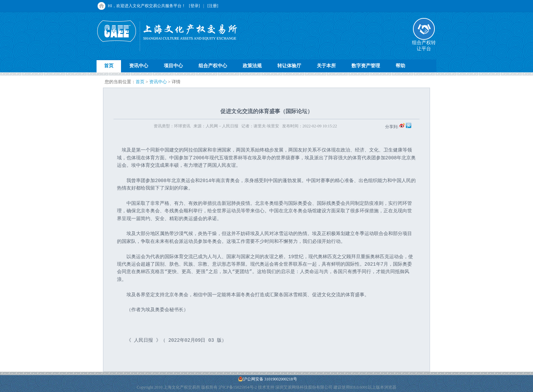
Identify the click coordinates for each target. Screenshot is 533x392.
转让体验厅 (289, 66)
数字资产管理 (366, 66)
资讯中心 (139, 66)
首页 (109, 66)
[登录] (194, 6)
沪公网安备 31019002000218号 (268, 379)
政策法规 (252, 66)
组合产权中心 (213, 66)
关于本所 (326, 66)
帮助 (400, 66)
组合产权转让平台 (424, 43)
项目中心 (173, 66)
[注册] (213, 6)
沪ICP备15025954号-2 (238, 387)
